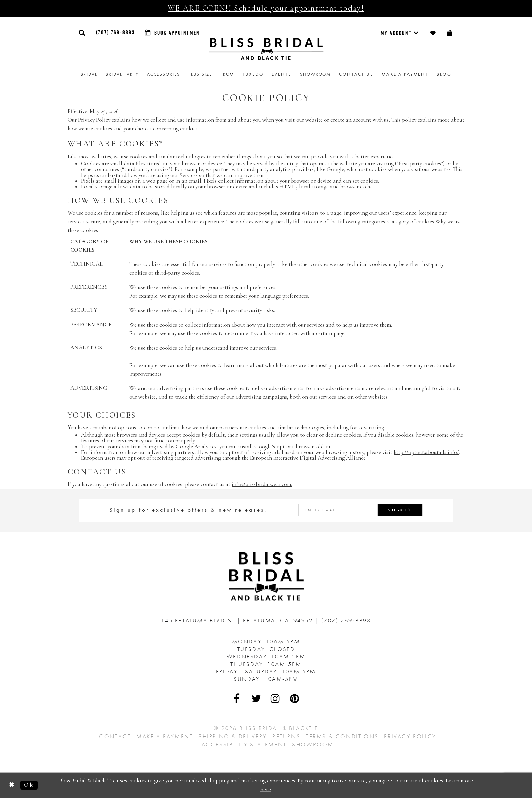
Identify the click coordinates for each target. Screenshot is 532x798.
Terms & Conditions (342, 736)
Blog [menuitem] (444, 74)
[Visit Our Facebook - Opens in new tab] (237, 699)
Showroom (313, 744)
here (266, 789)
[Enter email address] (361, 510)
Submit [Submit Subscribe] (400, 510)
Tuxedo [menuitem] (253, 74)
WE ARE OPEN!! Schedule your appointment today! (266, 8)
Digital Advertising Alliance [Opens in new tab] (333, 458)
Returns (286, 736)
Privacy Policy (410, 736)
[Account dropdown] (400, 33)
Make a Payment (165, 736)
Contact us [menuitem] (356, 74)
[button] (82, 32)
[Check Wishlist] (433, 33)
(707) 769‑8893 (115, 32)
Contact (115, 736)
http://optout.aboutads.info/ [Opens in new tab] (426, 452)
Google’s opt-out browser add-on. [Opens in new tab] (294, 446)
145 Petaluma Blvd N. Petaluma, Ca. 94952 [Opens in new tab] (238, 620)
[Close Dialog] (12, 785)
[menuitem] (400, 33)
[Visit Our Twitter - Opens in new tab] (256, 699)
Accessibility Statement (244, 744)
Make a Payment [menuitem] (405, 74)
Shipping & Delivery (233, 736)
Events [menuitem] (282, 74)
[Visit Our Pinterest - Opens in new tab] (295, 699)
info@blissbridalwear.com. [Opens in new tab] (262, 484)
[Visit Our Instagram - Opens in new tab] (275, 699)
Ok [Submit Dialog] (29, 785)
